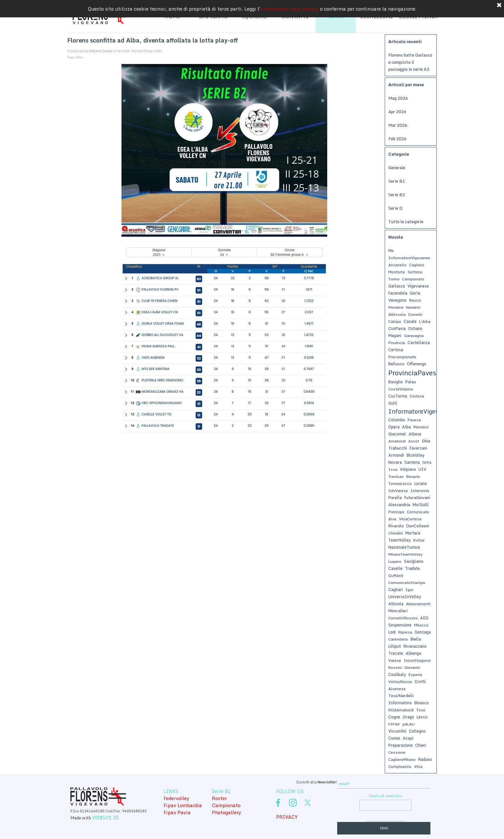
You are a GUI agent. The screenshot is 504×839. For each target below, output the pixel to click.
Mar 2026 (398, 125)
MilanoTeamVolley (405, 554)
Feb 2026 (397, 139)
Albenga (413, 653)
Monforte (397, 272)
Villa (418, 766)
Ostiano (415, 328)
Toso (421, 710)
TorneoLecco (400, 483)
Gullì (393, 403)
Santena (412, 462)
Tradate (412, 568)
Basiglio (396, 382)
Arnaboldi (397, 441)
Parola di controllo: (386, 796)
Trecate (396, 653)
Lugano (395, 561)
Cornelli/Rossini (403, 618)
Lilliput (395, 646)
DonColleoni (418, 526)
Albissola (397, 314)
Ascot (414, 441)
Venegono (397, 300)
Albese (415, 434)
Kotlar (419, 540)
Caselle (395, 568)
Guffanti (396, 575)
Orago (408, 717)
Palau (411, 382)
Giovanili (412, 667)
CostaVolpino (401, 389)
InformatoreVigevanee (409, 258)
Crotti (420, 681)
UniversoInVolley (405, 597)
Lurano (421, 483)
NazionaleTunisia (404, 547)
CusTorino (398, 396)
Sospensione (400, 625)
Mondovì (421, 427)
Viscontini (397, 731)
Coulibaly (397, 674)
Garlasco (397, 286)
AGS (424, 618)
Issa (393, 469)
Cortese (417, 396)
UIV (422, 469)
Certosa (396, 350)
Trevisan (396, 476)
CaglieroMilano (402, 759)
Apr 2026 (397, 112)
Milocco (421, 625)
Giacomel (397, 434)
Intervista (420, 491)
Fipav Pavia (177, 812)
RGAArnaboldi (401, 710)
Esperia (415, 675)
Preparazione (401, 745)
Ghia (426, 441)
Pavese (414, 420)
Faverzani (418, 448)
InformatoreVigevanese (421, 411)
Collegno (417, 731)
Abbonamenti (418, 604)
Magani (395, 335)
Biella (416, 639)
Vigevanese (418, 286)
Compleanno (400, 766)
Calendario (398, 639)
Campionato (413, 279)
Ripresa (405, 632)
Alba (79, 57)
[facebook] (278, 803)
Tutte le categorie (406, 222)
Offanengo (417, 364)
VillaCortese (410, 519)
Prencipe (396, 512)
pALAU (409, 724)
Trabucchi (398, 448)
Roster (219, 798)
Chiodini (396, 533)
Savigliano (414, 561)
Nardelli (413, 307)
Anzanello (397, 265)
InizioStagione (417, 660)
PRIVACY (287, 817)
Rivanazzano (415, 646)
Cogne (394, 717)
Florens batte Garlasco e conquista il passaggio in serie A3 (410, 62)
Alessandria (399, 505)
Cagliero (417, 265)
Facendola (398, 293)
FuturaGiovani (417, 497)
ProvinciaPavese (414, 373)
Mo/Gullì (421, 505)
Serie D (395, 208)
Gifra (427, 462)
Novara (395, 462)
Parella (395, 497)
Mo (391, 251)
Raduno (425, 759)
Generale (397, 168)
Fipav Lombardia (183, 805)
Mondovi (396, 307)
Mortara (413, 533)
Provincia (397, 343)
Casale (410, 321)
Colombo (397, 420)
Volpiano (408, 469)
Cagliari (396, 589)
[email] (384, 784)
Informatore (400, 703)
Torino (394, 279)
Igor (409, 590)
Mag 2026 (398, 98)
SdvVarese (398, 491)
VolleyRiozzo (400, 682)
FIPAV (394, 724)
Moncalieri (398, 611)
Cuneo (394, 738)
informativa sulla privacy (290, 9)
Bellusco (396, 364)
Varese (395, 660)
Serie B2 (397, 195)
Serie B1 (397, 181)
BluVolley (416, 455)
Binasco (422, 703)
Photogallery (226, 812)
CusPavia (397, 328)
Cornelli (415, 314)
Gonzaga (423, 632)
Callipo (395, 321)
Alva (392, 519)
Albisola (396, 604)
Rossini (395, 667)
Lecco (422, 717)
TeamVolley (400, 540)
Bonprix (413, 476)
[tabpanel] (289, 781)
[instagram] (293, 803)
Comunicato (418, 512)
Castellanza (419, 342)
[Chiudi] (499, 5)
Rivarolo (396, 526)
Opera (394, 427)
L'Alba (425, 321)
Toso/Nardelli (401, 696)
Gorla (415, 293)
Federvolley (176, 798)
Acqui (408, 738)
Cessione (397, 752)
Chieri (421, 745)
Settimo (415, 272)
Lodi (392, 632)
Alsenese (397, 689)
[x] (308, 803)
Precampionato (402, 357)
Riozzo (415, 300)
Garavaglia (414, 336)
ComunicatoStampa (407, 583)
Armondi (396, 455)
